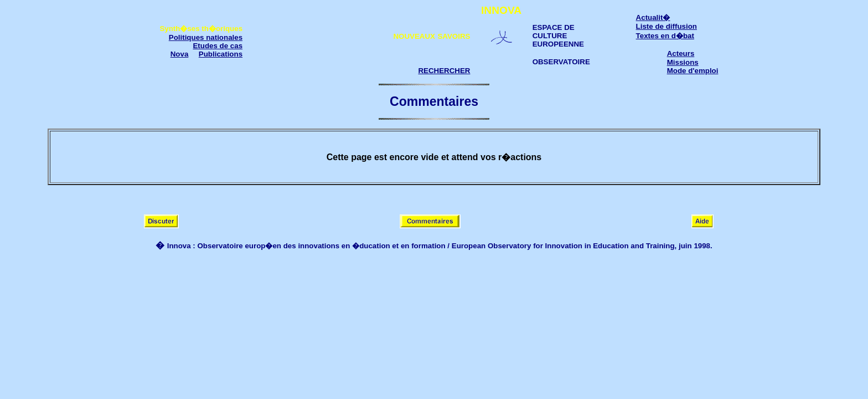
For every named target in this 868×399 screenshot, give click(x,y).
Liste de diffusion (666, 26)
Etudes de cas (218, 46)
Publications (221, 54)
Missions (683, 62)
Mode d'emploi (693, 71)
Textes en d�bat (665, 36)
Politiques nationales (206, 37)
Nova (180, 54)
